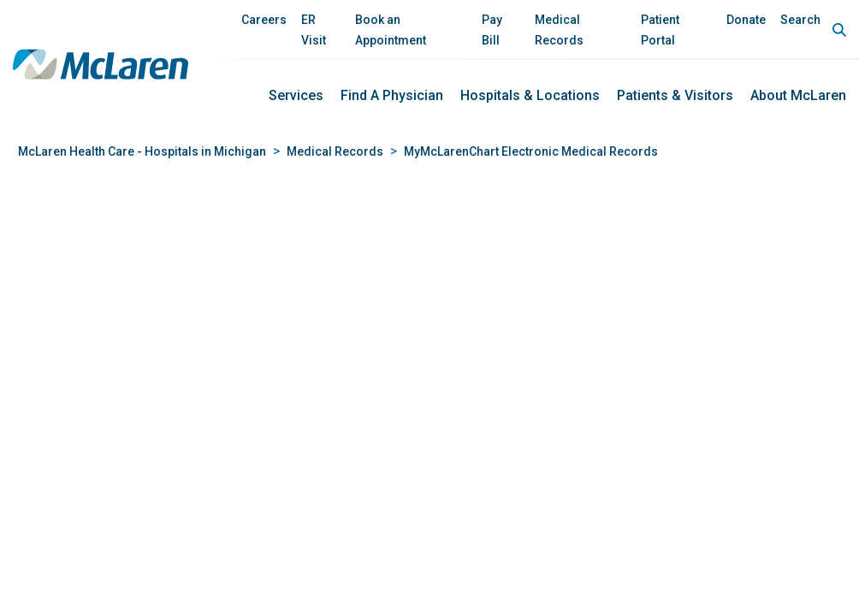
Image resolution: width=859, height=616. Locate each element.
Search (800, 20)
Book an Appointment (391, 30)
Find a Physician (392, 95)
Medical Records (559, 30)
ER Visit (314, 30)
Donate (746, 20)
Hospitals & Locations (530, 95)
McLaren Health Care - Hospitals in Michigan (142, 151)
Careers (264, 20)
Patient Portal (660, 30)
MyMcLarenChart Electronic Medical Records (531, 151)
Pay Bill (492, 30)
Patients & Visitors (675, 95)
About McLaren (798, 95)
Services (296, 95)
